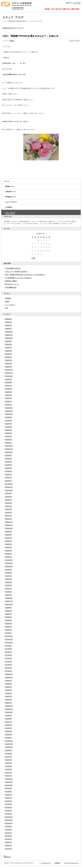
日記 (6, 308)
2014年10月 (9, 747)
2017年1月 (8, 671)
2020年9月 (8, 532)
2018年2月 (8, 630)
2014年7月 (8, 757)
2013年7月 (8, 795)
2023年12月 (9, 408)
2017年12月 (9, 636)
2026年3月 (8, 322)
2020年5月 (8, 544)
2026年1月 (8, 329)
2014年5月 (8, 763)
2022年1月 (8, 481)
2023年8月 (8, 421)
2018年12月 (9, 598)
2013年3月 (8, 807)
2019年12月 (9, 560)
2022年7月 (8, 462)
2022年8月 (8, 459)
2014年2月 (8, 773)
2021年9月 (8, 493)
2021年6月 (8, 503)
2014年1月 (8, 776)
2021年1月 (8, 519)
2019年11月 (9, 563)
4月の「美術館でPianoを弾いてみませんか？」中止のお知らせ (25, 275)
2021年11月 (9, 487)
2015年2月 (8, 734)
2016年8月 (8, 684)
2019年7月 (8, 576)
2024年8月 (8, 382)
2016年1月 (8, 703)
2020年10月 (9, 528)
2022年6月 (8, 465)
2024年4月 (8, 395)
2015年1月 (8, 738)
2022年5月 (8, 468)
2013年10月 (9, 785)
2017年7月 (8, 652)
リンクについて (46, 863)
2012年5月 (8, 839)
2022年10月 (9, 452)
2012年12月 (9, 817)
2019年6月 (8, 579)
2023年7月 (8, 424)
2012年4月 (8, 842)
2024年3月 (8, 398)
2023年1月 (8, 443)
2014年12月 (9, 741)
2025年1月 (8, 367)
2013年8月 (8, 792)
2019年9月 (8, 570)
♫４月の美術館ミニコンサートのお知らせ (18, 278)
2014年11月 (9, 744)
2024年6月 (8, 389)
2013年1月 (8, 814)
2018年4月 (8, 623)
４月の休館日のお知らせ (13, 268)
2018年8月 (8, 611)
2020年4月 (8, 547)
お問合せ (58, 863)
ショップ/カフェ (10, 305)
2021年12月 (9, 484)
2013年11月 (9, 782)
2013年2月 (8, 811)
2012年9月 (8, 826)
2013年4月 (8, 804)
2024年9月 (8, 379)
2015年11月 (9, 709)
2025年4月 (8, 357)
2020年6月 (8, 541)
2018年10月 (9, 604)
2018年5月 (8, 620)
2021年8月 (8, 497)
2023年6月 (8, 427)
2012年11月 (9, 820)
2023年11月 (9, 411)
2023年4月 (8, 433)
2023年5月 (8, 430)
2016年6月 (8, 690)
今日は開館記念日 (11, 287)
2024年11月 (9, 373)
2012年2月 (8, 849)
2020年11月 (9, 525)
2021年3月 (8, 512)
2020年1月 (8, 557)
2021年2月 (8, 516)
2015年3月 (8, 731)
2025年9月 (8, 341)
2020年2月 (8, 554)
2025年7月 (8, 348)
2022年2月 (8, 478)
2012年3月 (8, 846)
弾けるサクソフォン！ (12, 284)
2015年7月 (8, 722)
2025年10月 (9, 338)
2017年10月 (9, 643)
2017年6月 (8, 655)
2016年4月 (8, 693)
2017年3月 (8, 665)
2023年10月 (9, 414)
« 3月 (33, 258)
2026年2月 (8, 325)
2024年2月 (8, 401)
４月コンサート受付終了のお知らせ (16, 272)
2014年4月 (8, 766)
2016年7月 (8, 687)
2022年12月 (9, 446)
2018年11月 (9, 601)
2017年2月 (8, 668)
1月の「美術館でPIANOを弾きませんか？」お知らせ (30, 36)
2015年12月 (9, 706)
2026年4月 (8, 319)
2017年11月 (9, 639)
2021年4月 (8, 509)
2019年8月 (8, 573)
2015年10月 (9, 712)
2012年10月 (9, 823)
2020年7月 (8, 538)
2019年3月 (8, 589)
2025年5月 (8, 354)
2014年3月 (8, 769)
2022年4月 (8, 471)
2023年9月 (8, 417)
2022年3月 (8, 474)
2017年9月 (8, 646)
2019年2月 (8, 592)
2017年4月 (8, 662)
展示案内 (8, 298)
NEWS (7, 302)
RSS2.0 (7, 857)
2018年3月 (8, 627)
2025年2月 (8, 363)
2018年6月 (8, 617)
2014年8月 (8, 754)
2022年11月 (9, 449)
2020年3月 (8, 551)
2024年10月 (9, 376)
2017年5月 (8, 658)
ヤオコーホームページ (71, 863)
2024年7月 (8, 386)
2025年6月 (8, 351)
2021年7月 (8, 500)
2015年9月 (8, 715)
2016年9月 (8, 681)
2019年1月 (8, 595)
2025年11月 (9, 335)
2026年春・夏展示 (11, 281)
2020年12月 (9, 522)
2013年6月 (8, 798)
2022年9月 (8, 455)
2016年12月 (9, 674)
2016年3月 (8, 696)
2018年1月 (8, 633)
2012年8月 (8, 830)
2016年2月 (8, 700)
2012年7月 (8, 833)
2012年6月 (8, 836)
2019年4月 (8, 585)
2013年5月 (8, 801)
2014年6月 (8, 760)
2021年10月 (9, 490)
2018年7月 (8, 614)
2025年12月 (9, 332)
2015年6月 (8, 725)
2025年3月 (8, 360)
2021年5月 (8, 506)
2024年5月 (8, 392)
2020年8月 (8, 535)
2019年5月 (8, 582)
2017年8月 (8, 649)
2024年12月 (9, 370)
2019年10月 (9, 566)
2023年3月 (8, 436)
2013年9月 (8, 788)
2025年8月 (8, 344)
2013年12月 (9, 779)
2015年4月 (8, 728)
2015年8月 (8, 719)
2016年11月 (9, 677)
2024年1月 (8, 405)
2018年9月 (8, 608)
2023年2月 (8, 440)
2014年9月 (8, 750)
